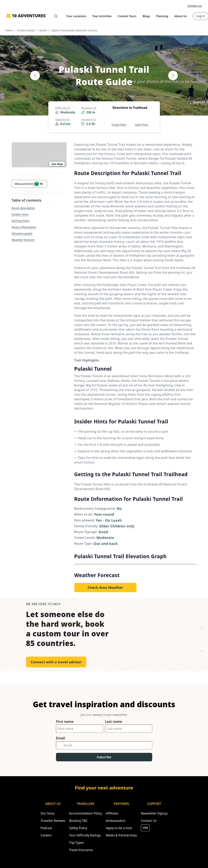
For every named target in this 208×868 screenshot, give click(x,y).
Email (61, 738)
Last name (114, 722)
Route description (23, 208)
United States (26, 30)
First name (65, 722)
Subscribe (104, 757)
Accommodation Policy (86, 813)
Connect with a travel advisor (56, 662)
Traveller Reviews (53, 821)
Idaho (43, 30)
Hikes (9, 30)
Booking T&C (78, 821)
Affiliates (112, 813)
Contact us (195, 6)
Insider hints (20, 214)
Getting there (21, 221)
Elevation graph (22, 233)
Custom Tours (127, 16)
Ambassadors (116, 821)
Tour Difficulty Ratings (85, 835)
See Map (57, 164)
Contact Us (149, 821)
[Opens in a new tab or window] (119, 121)
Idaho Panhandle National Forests (74, 30)
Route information (24, 227)
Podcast (46, 828)
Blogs (146, 16)
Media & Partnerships (121, 835)
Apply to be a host (119, 828)
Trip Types (76, 843)
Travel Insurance (81, 850)
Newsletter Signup (154, 813)
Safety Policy (78, 828)
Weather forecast (23, 240)
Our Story (48, 813)
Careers (46, 835)
